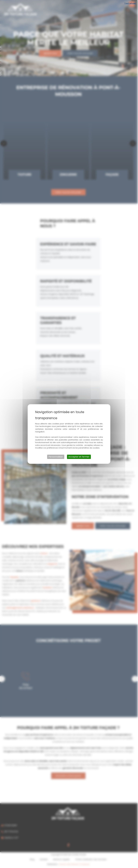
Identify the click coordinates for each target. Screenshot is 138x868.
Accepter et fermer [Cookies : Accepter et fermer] (79, 457)
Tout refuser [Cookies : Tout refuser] (130, 3)
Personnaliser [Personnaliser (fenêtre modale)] (56, 457)
